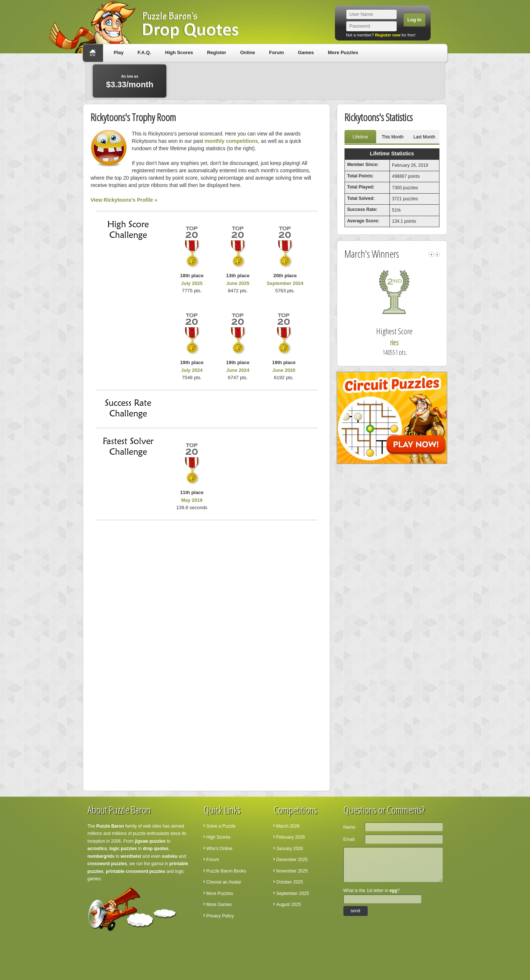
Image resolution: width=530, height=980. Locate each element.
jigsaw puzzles (150, 841)
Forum (276, 52)
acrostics (97, 849)
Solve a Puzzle (221, 826)
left (431, 255)
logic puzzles (123, 849)
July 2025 (192, 283)
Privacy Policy (220, 916)
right (437, 255)
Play (119, 52)
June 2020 (284, 370)
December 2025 (292, 860)
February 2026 (291, 837)
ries (400, 343)
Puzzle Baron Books (226, 871)
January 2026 (290, 849)
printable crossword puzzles (136, 871)
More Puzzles (343, 52)
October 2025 (290, 882)
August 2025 (289, 905)
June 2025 (238, 283)
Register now (388, 35)
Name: (350, 827)
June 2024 (238, 370)
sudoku (170, 856)
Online (247, 52)
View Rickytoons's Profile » (124, 200)
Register (216, 52)
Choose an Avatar (224, 882)
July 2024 (192, 370)
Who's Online (220, 849)
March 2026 (288, 826)
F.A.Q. (144, 52)
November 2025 (292, 871)
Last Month (424, 137)
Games (306, 52)
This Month (393, 137)
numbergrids (101, 856)
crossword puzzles (107, 864)
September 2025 (293, 893)
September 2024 (285, 283)
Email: (349, 839)
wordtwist (131, 856)
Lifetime (360, 137)
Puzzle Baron (110, 826)
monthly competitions (231, 141)
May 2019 (192, 500)
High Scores (179, 52)
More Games (219, 905)
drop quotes (156, 849)
